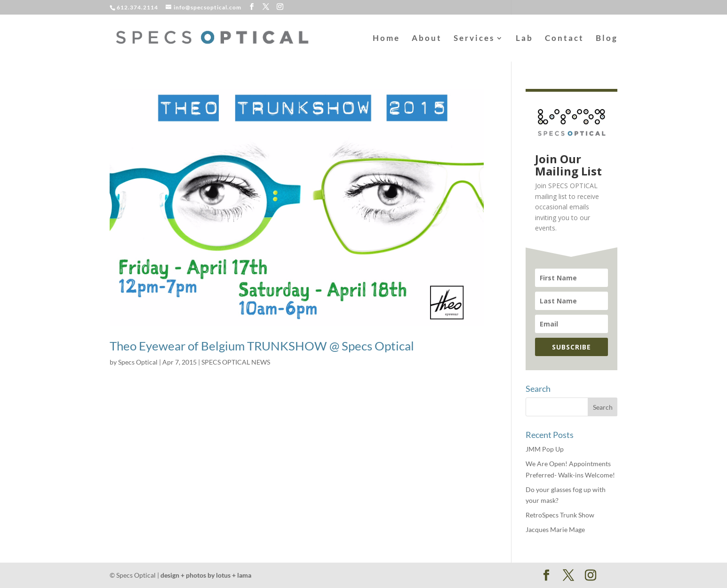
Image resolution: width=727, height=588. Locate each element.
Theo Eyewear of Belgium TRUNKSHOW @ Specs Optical (262, 346)
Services (474, 39)
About (427, 39)
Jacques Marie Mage (555, 529)
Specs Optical (138, 362)
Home (386, 39)
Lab (524, 39)
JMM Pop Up (545, 449)
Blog (607, 39)
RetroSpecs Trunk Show (560, 515)
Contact (564, 39)
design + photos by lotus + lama (206, 575)
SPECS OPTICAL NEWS (236, 362)
